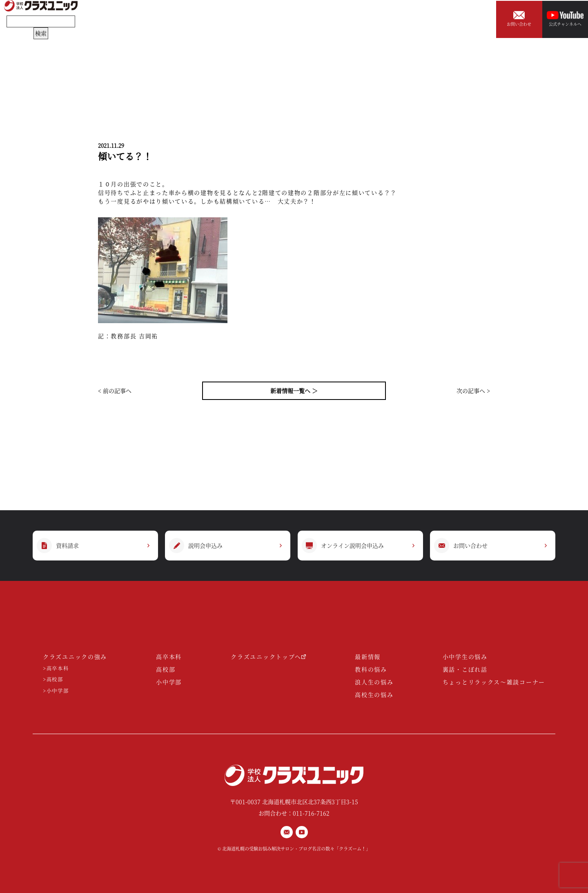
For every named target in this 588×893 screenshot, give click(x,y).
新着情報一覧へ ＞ (294, 391)
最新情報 (368, 656)
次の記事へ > (473, 391)
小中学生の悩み (465, 656)
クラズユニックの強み (75, 656)
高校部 (166, 669)
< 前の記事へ (115, 391)
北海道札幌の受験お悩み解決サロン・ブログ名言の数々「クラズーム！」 (296, 848)
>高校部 (53, 680)
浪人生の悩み (374, 682)
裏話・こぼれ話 (465, 669)
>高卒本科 (56, 669)
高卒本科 (169, 656)
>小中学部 (56, 691)
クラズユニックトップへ (268, 656)
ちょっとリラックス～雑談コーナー (494, 682)
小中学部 (169, 682)
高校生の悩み (374, 694)
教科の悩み (371, 669)
